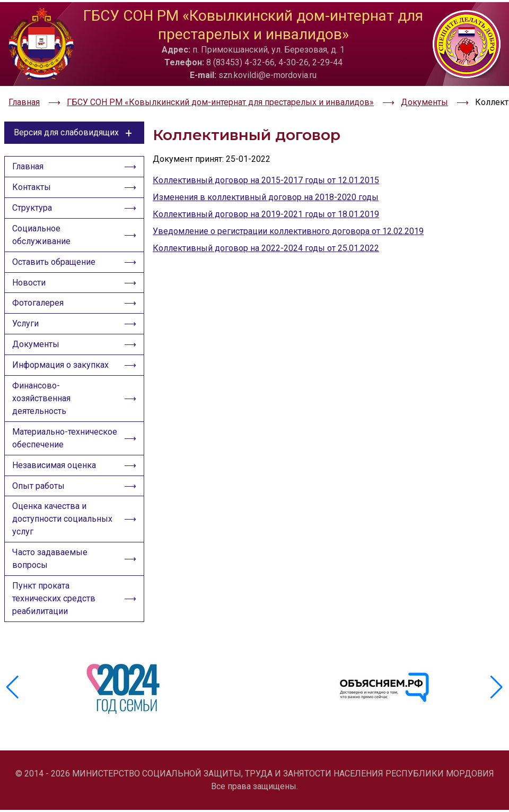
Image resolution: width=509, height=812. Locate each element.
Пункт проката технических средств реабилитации (55, 610)
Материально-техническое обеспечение (65, 443)
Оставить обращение (55, 259)
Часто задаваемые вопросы (51, 569)
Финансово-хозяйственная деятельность (42, 403)
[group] (125, 693)
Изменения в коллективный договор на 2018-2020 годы (266, 189)
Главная (29, 159)
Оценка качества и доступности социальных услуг (63, 528)
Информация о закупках (62, 368)
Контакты (33, 181)
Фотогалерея (39, 303)
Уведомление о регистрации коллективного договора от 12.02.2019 (288, 223)
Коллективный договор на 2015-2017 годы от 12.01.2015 (266, 172)
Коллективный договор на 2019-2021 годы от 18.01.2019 (266, 206)
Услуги (27, 325)
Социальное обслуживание (42, 231)
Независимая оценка (55, 472)
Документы (37, 346)
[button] (497, 693)
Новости (30, 281)
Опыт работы (40, 493)
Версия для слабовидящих (74, 125)
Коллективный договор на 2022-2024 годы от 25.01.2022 (266, 240)
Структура (33, 203)
